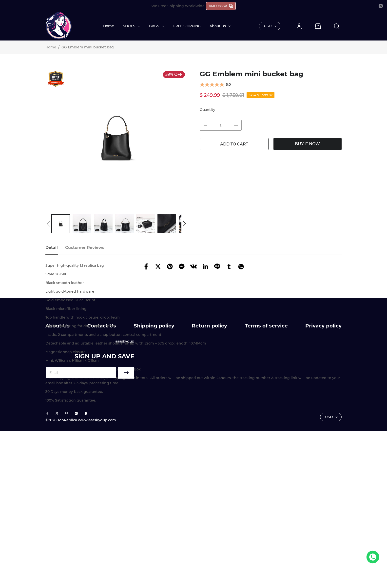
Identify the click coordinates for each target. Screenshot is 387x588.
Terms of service (266, 483)
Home (109, 26)
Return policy (209, 483)
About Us (218, 26)
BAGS (154, 26)
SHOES (129, 26)
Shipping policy (154, 483)
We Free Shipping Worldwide (178, 6)
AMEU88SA (221, 6)
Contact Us (102, 483)
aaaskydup (125, 498)
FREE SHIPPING (187, 26)
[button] (48, 224)
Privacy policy (323, 483)
